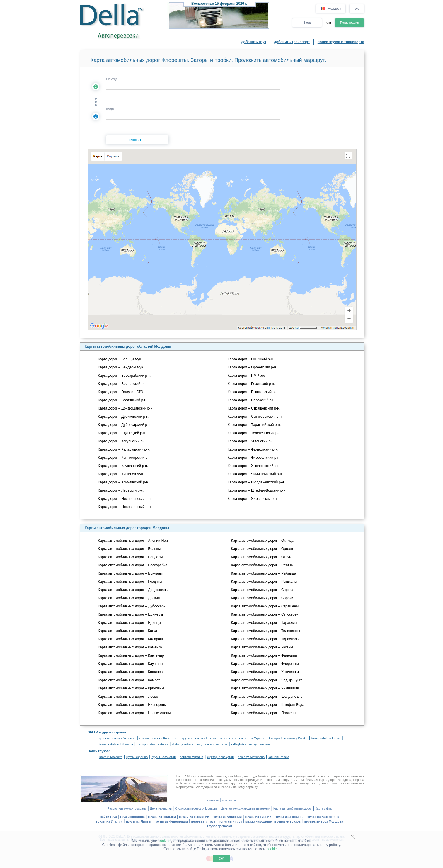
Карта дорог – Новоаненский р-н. (125, 507)
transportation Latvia (326, 738)
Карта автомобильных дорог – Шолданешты (267, 697)
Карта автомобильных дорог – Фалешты (264, 655)
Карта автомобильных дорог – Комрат (129, 680)
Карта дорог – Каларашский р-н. (124, 449)
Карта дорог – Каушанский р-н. (123, 466)
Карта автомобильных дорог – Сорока (262, 590)
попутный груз (230, 821)
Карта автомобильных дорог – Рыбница (264, 573)
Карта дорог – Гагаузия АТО (121, 392)
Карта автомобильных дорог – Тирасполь (265, 639)
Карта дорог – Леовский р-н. (121, 490)
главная (213, 800)
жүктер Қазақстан (220, 757)
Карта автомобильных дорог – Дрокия (129, 598)
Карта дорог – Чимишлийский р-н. (255, 474)
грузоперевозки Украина (117, 738)
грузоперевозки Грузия (199, 738)
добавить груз (254, 42)
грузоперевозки (220, 826)
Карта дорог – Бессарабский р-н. (125, 376)
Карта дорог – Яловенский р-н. (253, 499)
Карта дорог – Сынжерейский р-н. (255, 417)
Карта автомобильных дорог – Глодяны (130, 582)
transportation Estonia (153, 744)
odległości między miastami (251, 744)
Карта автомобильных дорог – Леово (128, 697)
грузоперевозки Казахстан (159, 738)
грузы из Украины (289, 817)
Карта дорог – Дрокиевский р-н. (123, 417)
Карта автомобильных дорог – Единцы (129, 623)
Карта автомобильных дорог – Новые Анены (134, 713)
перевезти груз (203, 821)
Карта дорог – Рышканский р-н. (253, 392)
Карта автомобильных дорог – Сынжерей (265, 614)
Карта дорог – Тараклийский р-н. (254, 425)
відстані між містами (212, 744)
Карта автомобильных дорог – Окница (262, 541)
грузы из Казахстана (323, 817)
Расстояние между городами (127, 809)
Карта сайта (323, 809)
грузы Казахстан (164, 757)
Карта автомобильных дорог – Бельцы (129, 549)
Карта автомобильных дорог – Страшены (265, 606)
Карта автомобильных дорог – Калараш (130, 639)
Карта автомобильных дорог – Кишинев (130, 672)
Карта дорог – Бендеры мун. (121, 367)
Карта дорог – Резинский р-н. (251, 384)
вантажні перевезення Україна (242, 738)
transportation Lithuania (116, 744)
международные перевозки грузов (273, 821)
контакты (229, 800)
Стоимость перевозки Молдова (196, 809)
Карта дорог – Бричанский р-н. (123, 384)
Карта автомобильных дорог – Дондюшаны (133, 590)
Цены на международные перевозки (245, 809)
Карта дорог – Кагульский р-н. (122, 441)
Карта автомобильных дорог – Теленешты (266, 631)
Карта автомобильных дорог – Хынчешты (265, 672)
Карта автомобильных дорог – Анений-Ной (133, 541)
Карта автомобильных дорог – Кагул (127, 631)
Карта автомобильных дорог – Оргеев (262, 549)
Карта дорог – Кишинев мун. (121, 474)
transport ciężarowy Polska (288, 738)
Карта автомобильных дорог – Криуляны (131, 688)
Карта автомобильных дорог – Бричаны (130, 573)
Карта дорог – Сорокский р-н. (252, 400)
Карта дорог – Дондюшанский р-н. (126, 408)
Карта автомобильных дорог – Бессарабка (133, 565)
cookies (165, 841)
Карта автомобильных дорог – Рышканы (264, 582)
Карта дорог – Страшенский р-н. (254, 408)
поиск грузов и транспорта (341, 42)
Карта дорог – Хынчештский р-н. (254, 466)
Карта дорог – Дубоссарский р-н (124, 425)
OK (221, 859)
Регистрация (350, 23)
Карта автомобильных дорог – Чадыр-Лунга (267, 680)
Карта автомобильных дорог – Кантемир (131, 655)
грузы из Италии (109, 821)
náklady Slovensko (251, 757)
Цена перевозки (161, 809)
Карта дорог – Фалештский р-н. (253, 449)
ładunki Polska (279, 757)
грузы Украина (137, 757)
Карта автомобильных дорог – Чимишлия (265, 688)
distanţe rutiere (183, 744)
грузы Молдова (132, 817)
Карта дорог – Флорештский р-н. (254, 458)
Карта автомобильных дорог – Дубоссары (132, 606)
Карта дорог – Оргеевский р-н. (252, 367)
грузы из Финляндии (171, 821)
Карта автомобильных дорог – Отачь (261, 557)
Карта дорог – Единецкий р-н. (122, 433)
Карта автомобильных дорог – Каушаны (130, 664)
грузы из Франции (227, 817)
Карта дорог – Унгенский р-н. (251, 441)
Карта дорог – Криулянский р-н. (123, 482)
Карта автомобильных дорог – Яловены (264, 713)
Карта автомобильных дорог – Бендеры (130, 557)
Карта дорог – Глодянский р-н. (122, 400)
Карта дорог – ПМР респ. (248, 376)
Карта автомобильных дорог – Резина (262, 565)
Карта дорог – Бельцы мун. (120, 359)
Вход (307, 23)
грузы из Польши (162, 817)
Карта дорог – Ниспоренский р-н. (125, 499)
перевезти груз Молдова (323, 821)
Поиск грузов (98, 751)
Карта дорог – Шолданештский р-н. (256, 482)
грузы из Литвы (139, 821)
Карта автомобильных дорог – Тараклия (264, 623)
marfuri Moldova (111, 757)
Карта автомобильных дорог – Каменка (130, 647)
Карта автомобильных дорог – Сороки (262, 598)
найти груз (108, 817)
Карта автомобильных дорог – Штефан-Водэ (268, 705)
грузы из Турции (258, 817)
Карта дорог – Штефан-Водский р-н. (257, 490)
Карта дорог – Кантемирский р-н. (125, 458)
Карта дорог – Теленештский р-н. (255, 433)
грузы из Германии (194, 817)
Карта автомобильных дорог (293, 809)
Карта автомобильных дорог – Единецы (130, 614)
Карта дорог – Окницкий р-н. (251, 359)
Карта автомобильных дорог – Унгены (262, 647)
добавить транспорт (292, 42)
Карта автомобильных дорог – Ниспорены (132, 705)
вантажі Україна (191, 757)
